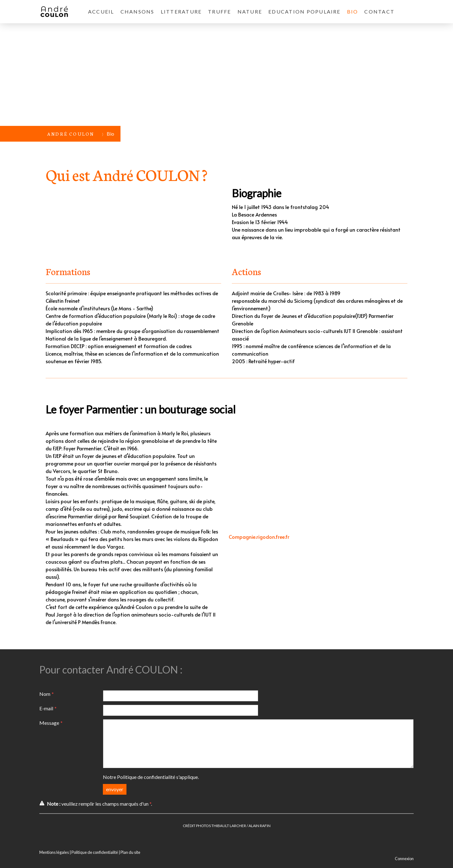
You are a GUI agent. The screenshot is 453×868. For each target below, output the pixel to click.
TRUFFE (219, 11)
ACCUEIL (101, 11)
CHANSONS (137, 11)
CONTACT (379, 11)
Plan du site (130, 852)
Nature (250, 11)
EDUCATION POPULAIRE (305, 11)
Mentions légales (54, 852)
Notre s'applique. (151, 777)
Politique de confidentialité (146, 777)
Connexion (404, 859)
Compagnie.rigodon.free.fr (259, 537)
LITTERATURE (181, 11)
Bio (353, 11)
